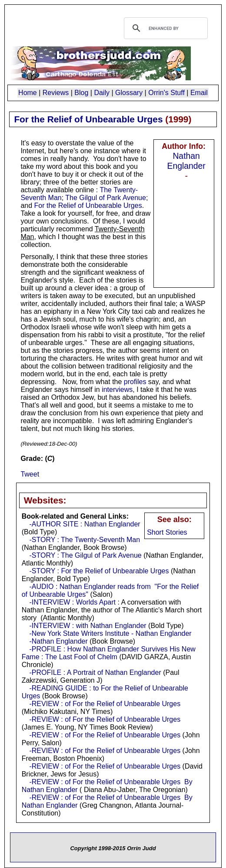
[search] (165, 28)
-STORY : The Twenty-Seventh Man (85, 540)
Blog (81, 93)
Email (199, 93)
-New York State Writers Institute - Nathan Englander (110, 633)
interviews (117, 390)
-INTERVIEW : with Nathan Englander (88, 626)
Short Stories (167, 532)
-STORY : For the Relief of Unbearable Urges (99, 571)
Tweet (30, 474)
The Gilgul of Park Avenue (106, 198)
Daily (102, 93)
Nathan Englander (186, 161)
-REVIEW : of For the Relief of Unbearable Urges (105, 704)
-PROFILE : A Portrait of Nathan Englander (95, 672)
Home (28, 93)
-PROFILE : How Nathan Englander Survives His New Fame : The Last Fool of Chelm (109, 653)
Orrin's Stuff (166, 93)
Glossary (129, 93)
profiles (135, 382)
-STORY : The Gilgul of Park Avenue (85, 555)
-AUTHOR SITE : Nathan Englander (85, 524)
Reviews (56, 93)
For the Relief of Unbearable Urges (88, 205)
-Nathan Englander (58, 641)
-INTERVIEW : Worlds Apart (72, 602)
